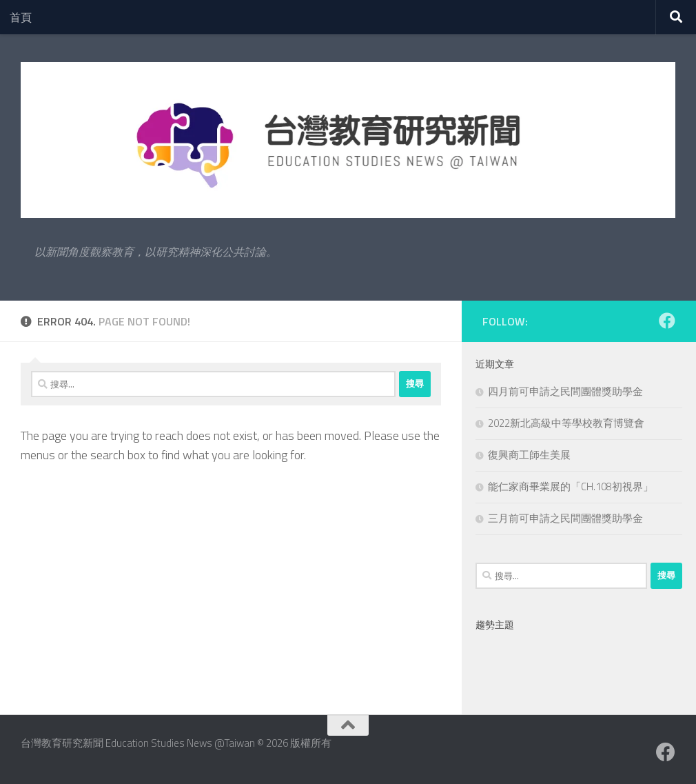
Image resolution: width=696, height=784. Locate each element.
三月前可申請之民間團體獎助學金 (565, 518)
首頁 (21, 17)
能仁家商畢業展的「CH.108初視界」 (571, 486)
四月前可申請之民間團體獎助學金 (565, 391)
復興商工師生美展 (529, 455)
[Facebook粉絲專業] (667, 321)
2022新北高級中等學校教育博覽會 (566, 423)
